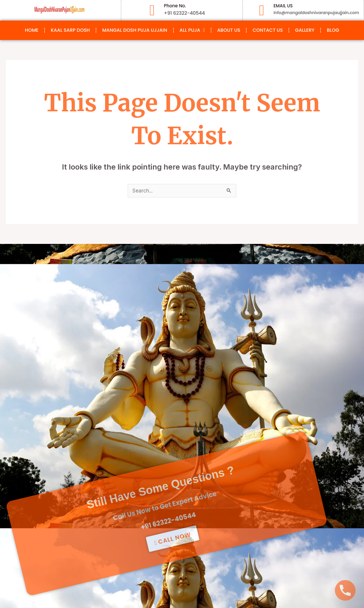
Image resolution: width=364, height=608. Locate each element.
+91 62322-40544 (140, 484)
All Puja (192, 30)
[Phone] (345, 590)
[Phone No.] (152, 10)
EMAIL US (283, 6)
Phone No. (175, 6)
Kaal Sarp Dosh (70, 30)
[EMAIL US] (262, 10)
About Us (229, 30)
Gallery (305, 30)
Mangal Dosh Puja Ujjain (135, 30)
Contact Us (268, 30)
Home (32, 30)
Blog (333, 30)
